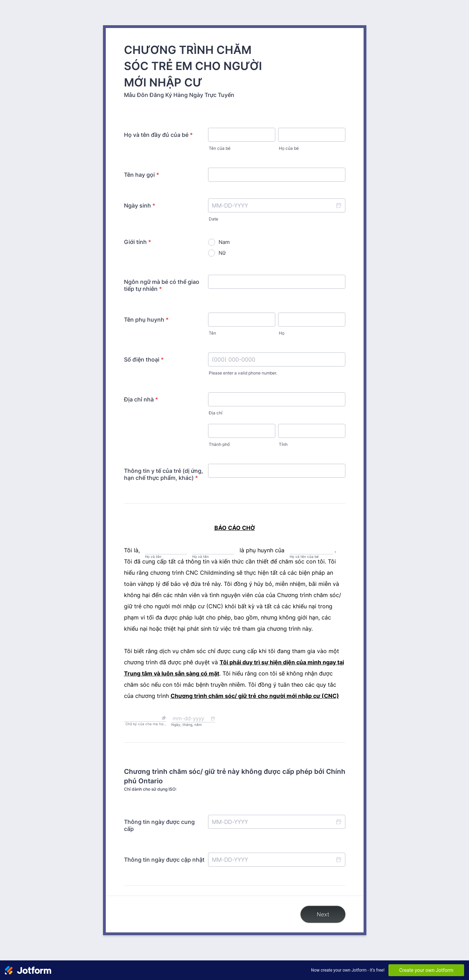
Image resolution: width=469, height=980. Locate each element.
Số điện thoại (144, 359)
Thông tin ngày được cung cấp (159, 825)
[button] (338, 205)
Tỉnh (283, 444)
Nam (224, 242)
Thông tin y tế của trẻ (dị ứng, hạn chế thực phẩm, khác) (164, 474)
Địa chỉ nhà (141, 399)
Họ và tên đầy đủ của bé (158, 135)
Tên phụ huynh (146, 320)
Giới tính (137, 242)
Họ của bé (289, 148)
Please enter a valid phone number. (243, 373)
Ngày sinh (140, 205)
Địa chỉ (216, 413)
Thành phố (219, 444)
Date (213, 219)
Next (323, 914)
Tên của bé (220, 148)
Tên (212, 333)
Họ (282, 333)
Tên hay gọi (142, 175)
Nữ (222, 253)
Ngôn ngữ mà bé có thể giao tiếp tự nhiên (162, 285)
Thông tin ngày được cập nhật (164, 860)
